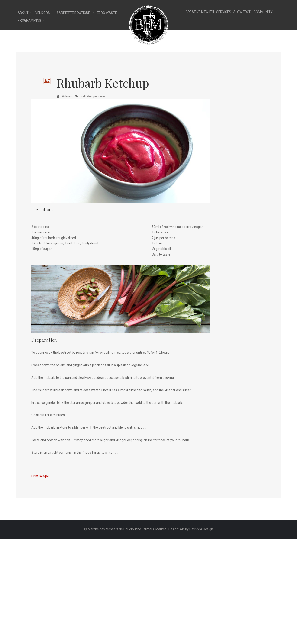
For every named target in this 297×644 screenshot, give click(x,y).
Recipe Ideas (96, 96)
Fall (83, 96)
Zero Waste (107, 13)
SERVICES (224, 12)
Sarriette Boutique (73, 13)
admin (67, 96)
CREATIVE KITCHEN (200, 12)
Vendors (43, 13)
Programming (29, 20)
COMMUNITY (263, 12)
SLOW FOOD (242, 12)
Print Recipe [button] (40, 476)
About (23, 13)
